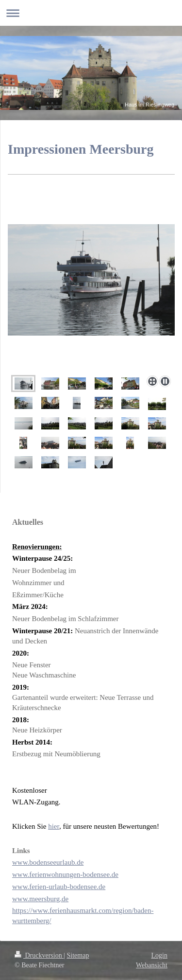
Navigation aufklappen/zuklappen (91, 13)
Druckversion (39, 955)
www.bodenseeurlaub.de (48, 862)
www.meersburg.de (40, 899)
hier (54, 826)
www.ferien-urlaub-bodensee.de (59, 887)
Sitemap (78, 955)
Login (159, 955)
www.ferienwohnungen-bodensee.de (65, 874)
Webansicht (152, 965)
